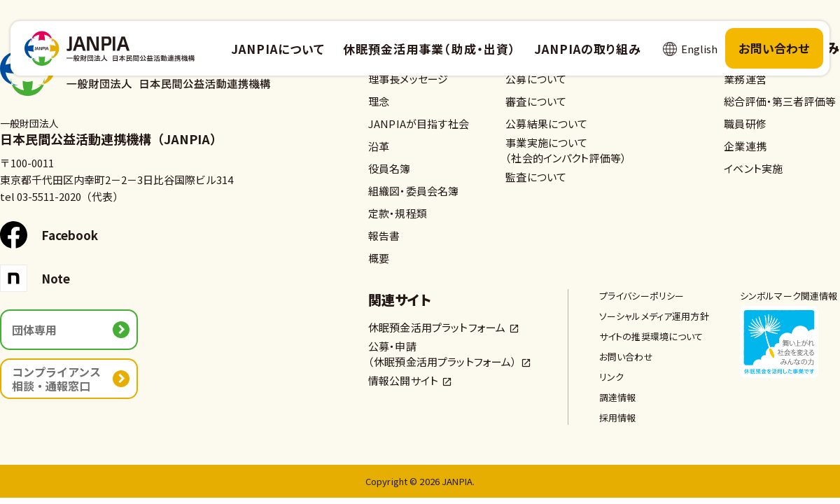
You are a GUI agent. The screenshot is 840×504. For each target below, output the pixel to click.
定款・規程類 (398, 213)
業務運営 (745, 79)
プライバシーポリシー (642, 296)
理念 (379, 101)
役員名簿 (390, 168)
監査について (536, 177)
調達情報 (618, 397)
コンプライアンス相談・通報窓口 (56, 379)
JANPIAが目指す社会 (419, 124)
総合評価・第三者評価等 (780, 101)
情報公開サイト (403, 380)
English (699, 49)
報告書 (384, 236)
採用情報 (618, 418)
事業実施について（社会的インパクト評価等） (566, 150)
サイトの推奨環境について (651, 336)
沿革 (379, 146)
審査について (536, 101)
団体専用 (34, 330)
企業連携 (745, 146)
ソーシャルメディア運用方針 (654, 316)
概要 (379, 258)
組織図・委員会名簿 (413, 191)
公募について (536, 79)
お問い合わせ (774, 48)
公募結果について (546, 124)
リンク (611, 377)
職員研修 (745, 124)
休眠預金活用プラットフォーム (437, 327)
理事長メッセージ (408, 79)
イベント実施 (753, 168)
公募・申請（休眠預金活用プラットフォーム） (443, 354)
